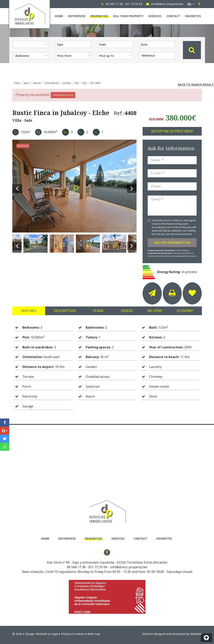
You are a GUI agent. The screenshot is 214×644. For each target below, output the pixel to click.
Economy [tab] (185, 311)
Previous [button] (17, 186)
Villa (77, 83)
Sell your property (128, 16)
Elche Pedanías (52, 83)
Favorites (193, 16)
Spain (27, 83)
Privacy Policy (180, 227)
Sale (85, 83)
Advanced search (63, 95)
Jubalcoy (67, 83)
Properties (99, 16)
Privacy (66, 634)
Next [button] (132, 186)
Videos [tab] (127, 311)
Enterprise (77, 16)
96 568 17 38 (76, 567)
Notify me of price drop (172, 131)
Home (59, 16)
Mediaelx (42, 634)
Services (155, 16)
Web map (94, 634)
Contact (173, 16)
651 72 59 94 (98, 567)
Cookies (79, 634)
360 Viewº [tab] (155, 311)
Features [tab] (29, 311)
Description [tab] (65, 311)
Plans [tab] (98, 311)
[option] (75, 186)
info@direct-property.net (129, 567)
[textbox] (74, 44)
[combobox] (73, 44)
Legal (54, 634)
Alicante (37, 83)
